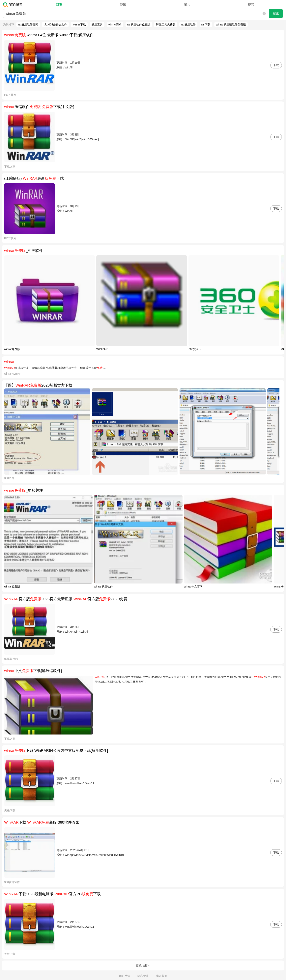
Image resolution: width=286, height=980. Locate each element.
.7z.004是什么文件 (55, 24)
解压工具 (97, 24)
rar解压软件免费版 (139, 24)
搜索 (276, 13)
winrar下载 (79, 24)
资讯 (123, 5)
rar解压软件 (188, 24)
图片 (187, 5)
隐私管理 (143, 976)
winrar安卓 (115, 24)
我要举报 (161, 976)
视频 (251, 5)
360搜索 (14, 5)
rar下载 (206, 24)
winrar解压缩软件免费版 (231, 24)
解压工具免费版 (166, 24)
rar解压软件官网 (28, 24)
